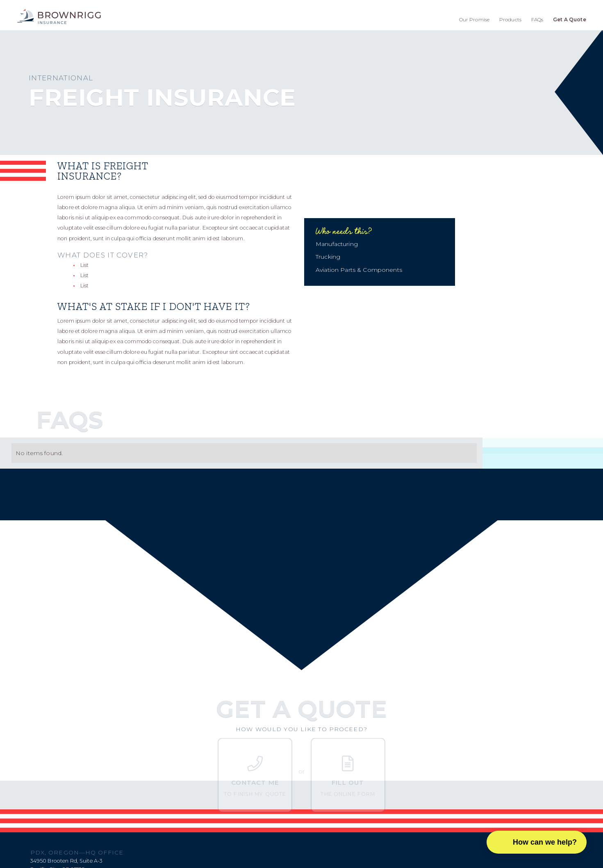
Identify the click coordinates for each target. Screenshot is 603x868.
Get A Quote (570, 19)
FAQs (537, 19)
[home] (59, 17)
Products (510, 19)
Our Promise (474, 19)
